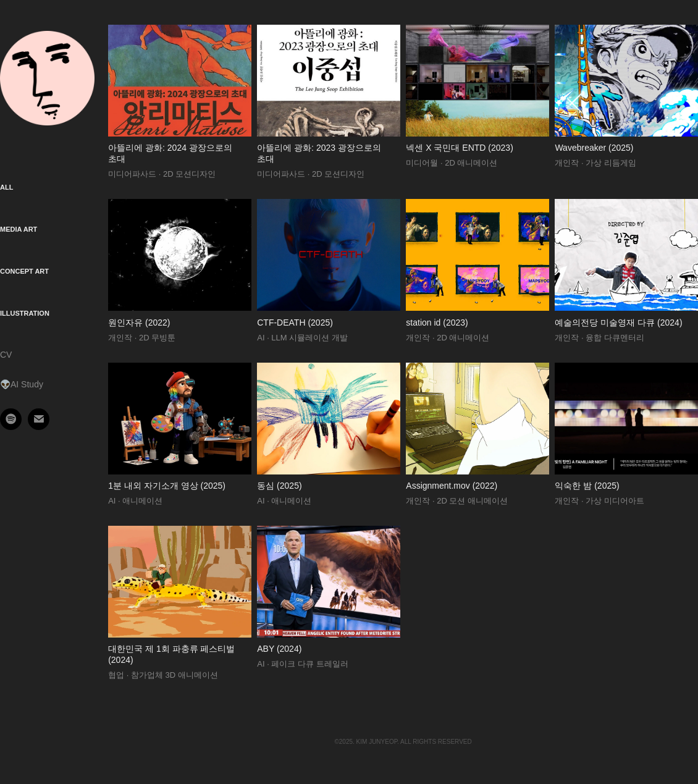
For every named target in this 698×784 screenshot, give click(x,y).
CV (6, 355)
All (6, 187)
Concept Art (24, 271)
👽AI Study (22, 384)
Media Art (19, 229)
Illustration (25, 313)
